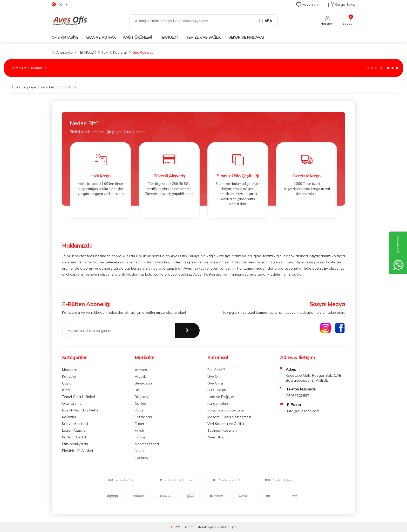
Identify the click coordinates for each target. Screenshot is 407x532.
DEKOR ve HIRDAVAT (247, 37)
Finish (139, 430)
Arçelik (140, 376)
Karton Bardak (74, 437)
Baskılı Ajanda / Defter (81, 410)
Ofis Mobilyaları (75, 444)
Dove (139, 410)
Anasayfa (62, 52)
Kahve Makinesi (75, 424)
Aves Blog (216, 437)
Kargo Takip (342, 4)
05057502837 (298, 396)
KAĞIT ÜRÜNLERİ (138, 37)
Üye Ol (213, 376)
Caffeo (141, 403)
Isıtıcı (66, 390)
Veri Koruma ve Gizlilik (226, 424)
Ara (266, 21)
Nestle (140, 451)
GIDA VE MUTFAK (101, 37)
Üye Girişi (215, 383)
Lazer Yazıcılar (74, 430)
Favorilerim (308, 4)
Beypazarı (143, 383)
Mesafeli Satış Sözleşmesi (229, 417)
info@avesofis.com (303, 411)
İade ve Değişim (221, 397)
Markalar (70, 370)
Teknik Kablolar (114, 52)
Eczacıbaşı (144, 417)
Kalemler (69, 417)
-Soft (175, 527)
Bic (137, 390)
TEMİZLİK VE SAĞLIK (203, 37)
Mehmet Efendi (147, 444)
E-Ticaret (187, 527)
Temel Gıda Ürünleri (79, 397)
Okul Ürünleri (73, 403)
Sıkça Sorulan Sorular (226, 410)
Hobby (140, 437)
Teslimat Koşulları (222, 430)
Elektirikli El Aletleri (77, 451)
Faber (140, 424)
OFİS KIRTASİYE (65, 37)
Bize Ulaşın (217, 390)
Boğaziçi (142, 397)
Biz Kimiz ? (216, 370)
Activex (141, 370)
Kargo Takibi (218, 403)
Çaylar (67, 383)
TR (60, 4)
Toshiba (141, 457)
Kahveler (69, 376)
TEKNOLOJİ (169, 37)
